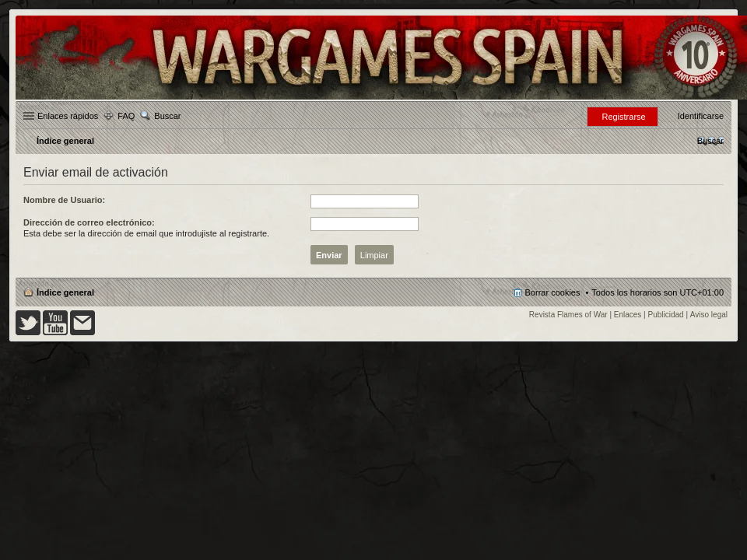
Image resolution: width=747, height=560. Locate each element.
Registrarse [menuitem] (623, 117)
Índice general (65, 292)
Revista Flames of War (568, 315)
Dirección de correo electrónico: (89, 222)
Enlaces (628, 315)
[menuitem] (710, 141)
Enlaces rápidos (68, 116)
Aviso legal (709, 315)
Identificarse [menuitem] (701, 116)
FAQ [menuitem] (126, 116)
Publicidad (666, 315)
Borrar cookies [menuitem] (553, 292)
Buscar (167, 116)
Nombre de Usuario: (64, 200)
